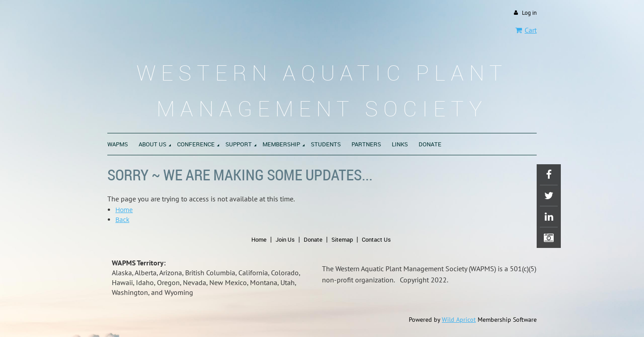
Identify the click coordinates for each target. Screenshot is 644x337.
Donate (313, 239)
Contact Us (376, 239)
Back (122, 220)
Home (124, 210)
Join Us (285, 239)
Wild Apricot (459, 320)
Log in (529, 13)
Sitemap (342, 239)
